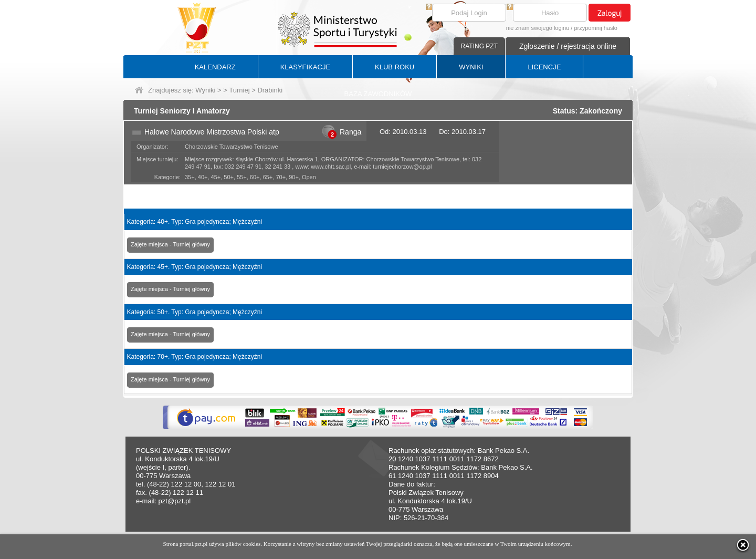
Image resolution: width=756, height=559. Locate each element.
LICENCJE (544, 67)
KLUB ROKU (395, 67)
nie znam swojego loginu (538, 28)
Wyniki (205, 90)
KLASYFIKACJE (305, 67)
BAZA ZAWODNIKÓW (378, 94)
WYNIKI (471, 67)
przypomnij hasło (596, 28)
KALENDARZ (215, 67)
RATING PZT (479, 46)
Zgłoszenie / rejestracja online (568, 46)
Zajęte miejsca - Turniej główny (170, 244)
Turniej (239, 90)
